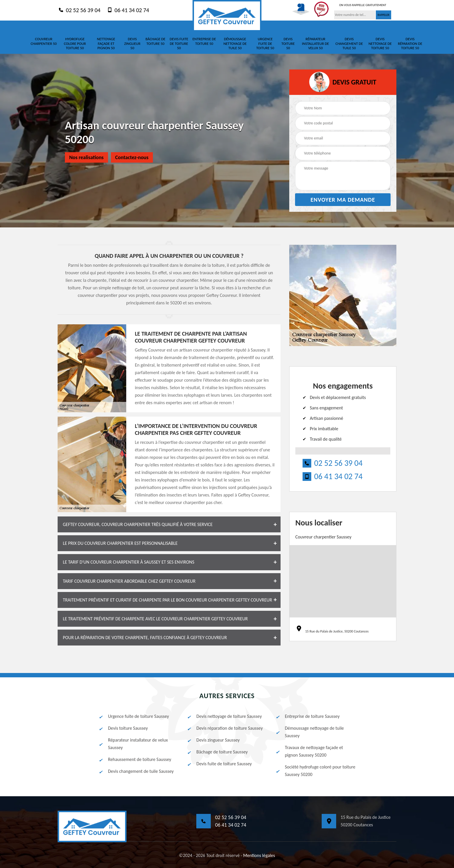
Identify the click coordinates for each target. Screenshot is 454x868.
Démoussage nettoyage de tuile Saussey (310, 732)
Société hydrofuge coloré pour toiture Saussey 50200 (315, 771)
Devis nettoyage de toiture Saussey (224, 716)
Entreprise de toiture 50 (204, 41)
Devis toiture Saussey (123, 728)
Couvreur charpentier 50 (44, 41)
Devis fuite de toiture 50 (179, 43)
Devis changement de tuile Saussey (136, 771)
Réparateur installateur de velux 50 (315, 43)
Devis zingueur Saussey (213, 740)
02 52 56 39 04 (79, 10)
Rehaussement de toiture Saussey (135, 759)
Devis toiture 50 (288, 43)
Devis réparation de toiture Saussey (225, 728)
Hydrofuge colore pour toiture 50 (75, 43)
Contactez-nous (132, 157)
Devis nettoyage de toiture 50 (380, 43)
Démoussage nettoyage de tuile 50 (235, 43)
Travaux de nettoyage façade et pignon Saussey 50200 (309, 751)
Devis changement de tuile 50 (349, 43)
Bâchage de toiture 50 (156, 41)
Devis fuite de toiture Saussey (219, 764)
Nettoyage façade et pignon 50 (106, 43)
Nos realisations (86, 157)
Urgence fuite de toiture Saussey (134, 716)
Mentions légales (259, 855)
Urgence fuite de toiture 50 (265, 43)
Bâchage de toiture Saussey (217, 752)
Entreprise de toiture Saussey (307, 716)
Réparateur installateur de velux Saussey (133, 744)
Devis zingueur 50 (132, 43)
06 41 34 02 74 (128, 10)
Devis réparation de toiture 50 (410, 43)
